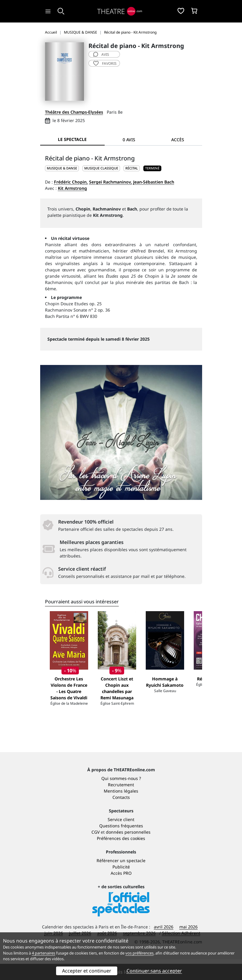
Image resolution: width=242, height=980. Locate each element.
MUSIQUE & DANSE (62, 168)
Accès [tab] (178, 140)
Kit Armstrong (72, 188)
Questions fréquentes (121, 846)
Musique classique (101, 168)
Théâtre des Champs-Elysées (74, 112)
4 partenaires (43, 953)
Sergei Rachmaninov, (111, 182)
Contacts (121, 818)
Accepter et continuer (87, 971)
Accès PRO (121, 894)
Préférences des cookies (121, 859)
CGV (96, 853)
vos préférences (139, 953)
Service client (121, 840)
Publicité (121, 887)
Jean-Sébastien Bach (154, 182)
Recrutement (121, 805)
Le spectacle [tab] (72, 139)
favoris (105, 63)
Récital (132, 168)
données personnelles (128, 853)
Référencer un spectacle (121, 881)
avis (101, 54)
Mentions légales (121, 812)
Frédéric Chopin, (71, 182)
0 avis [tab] (129, 140)
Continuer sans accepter (154, 971)
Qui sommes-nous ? (121, 799)
